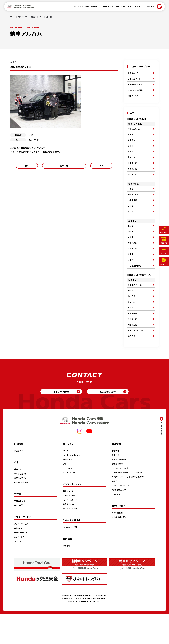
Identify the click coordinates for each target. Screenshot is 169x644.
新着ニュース (134, 73)
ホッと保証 (19, 535)
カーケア (18, 571)
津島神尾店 (133, 260)
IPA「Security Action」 (122, 498)
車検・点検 (19, 558)
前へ (27, 166)
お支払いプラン (21, 508)
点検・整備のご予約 (110, 421)
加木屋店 (132, 139)
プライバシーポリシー (121, 516)
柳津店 (131, 312)
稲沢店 (131, 254)
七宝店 (131, 273)
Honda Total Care (72, 485)
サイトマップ (117, 524)
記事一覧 (64, 166)
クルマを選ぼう (21, 504)
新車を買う (19, 499)
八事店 (131, 200)
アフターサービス (104, 7)
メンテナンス (20, 567)
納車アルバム (24, 17)
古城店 (131, 219)
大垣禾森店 (133, 338)
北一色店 (132, 319)
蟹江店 (131, 241)
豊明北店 (132, 165)
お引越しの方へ (70, 503)
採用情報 (67, 576)
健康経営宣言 (118, 494)
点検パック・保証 (21, 563)
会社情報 (149, 7)
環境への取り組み (120, 489)
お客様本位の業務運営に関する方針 (128, 503)
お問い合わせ (118, 543)
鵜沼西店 (132, 364)
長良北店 (132, 325)
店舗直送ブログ (135, 80)
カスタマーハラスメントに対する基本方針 (130, 507)
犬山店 (131, 279)
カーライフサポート (122, 7)
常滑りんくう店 (134, 133)
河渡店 (131, 332)
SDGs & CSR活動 (136, 93)
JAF (65, 494)
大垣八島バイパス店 (137, 358)
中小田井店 (133, 213)
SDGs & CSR (137, 7)
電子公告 (116, 485)
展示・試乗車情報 (22, 512)
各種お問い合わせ (59, 421)
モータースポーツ (135, 86)
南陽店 (35, 17)
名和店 (131, 152)
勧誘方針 (116, 511)
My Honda (68, 498)
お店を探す (77, 7)
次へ (101, 166)
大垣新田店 (133, 345)
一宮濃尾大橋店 (135, 286)
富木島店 (132, 146)
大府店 (131, 159)
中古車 (92, 7)
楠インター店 (133, 206)
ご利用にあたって (119, 520)
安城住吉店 (133, 185)
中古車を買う (20, 531)
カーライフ (68, 481)
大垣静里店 (133, 351)
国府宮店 (132, 247)
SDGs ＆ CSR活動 (71, 539)
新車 (86, 7)
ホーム (13, 17)
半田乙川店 (133, 178)
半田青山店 (133, 172)
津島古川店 (133, 267)
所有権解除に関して (121, 547)
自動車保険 (68, 489)
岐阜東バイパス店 (136, 306)
